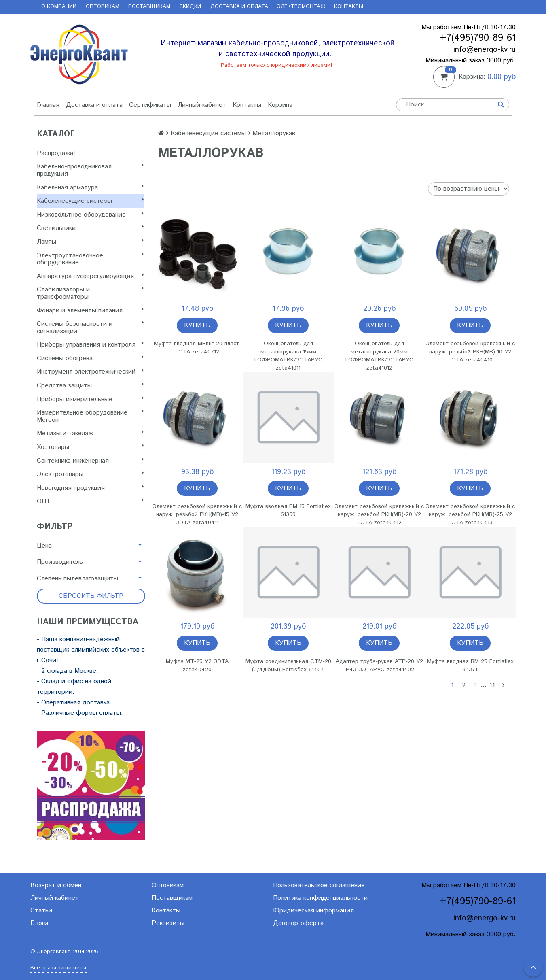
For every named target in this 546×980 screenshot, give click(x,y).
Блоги (39, 923)
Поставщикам (149, 7)
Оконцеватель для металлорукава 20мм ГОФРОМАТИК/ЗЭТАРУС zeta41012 (379, 356)
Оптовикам (103, 7)
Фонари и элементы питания (90, 311)
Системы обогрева (90, 358)
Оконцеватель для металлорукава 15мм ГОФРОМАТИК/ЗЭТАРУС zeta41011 (288, 356)
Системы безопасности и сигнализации (90, 328)
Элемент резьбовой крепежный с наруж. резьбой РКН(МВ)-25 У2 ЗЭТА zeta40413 (470, 514)
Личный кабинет (202, 105)
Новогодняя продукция (90, 488)
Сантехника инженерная (90, 461)
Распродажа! (56, 153)
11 (492, 686)
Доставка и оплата (239, 7)
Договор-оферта (298, 923)
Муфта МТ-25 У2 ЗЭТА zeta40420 (197, 665)
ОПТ (90, 501)
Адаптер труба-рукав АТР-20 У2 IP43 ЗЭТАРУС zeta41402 (379, 665)
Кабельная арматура (90, 188)
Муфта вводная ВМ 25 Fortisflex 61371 (470, 665)
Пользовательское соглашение (319, 885)
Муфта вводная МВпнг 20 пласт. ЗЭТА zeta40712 (197, 348)
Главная (48, 105)
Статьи (41, 911)
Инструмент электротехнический (90, 372)
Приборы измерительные (90, 399)
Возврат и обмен (56, 885)
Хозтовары (90, 447)
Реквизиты (168, 923)
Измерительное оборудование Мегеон (90, 416)
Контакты (349, 7)
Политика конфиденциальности (320, 898)
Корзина (280, 105)
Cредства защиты (90, 386)
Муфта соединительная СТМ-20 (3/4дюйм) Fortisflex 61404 (288, 665)
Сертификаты (150, 105)
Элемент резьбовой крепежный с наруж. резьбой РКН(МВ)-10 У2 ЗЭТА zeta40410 (470, 352)
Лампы (90, 242)
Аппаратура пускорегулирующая (90, 276)
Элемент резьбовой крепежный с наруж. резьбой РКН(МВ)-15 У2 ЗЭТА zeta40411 (197, 514)
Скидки (190, 7)
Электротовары (90, 474)
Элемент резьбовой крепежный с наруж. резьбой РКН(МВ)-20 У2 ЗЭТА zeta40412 (379, 514)
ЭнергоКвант (54, 952)
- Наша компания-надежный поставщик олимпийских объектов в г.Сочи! (91, 650)
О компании (59, 7)
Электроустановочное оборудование (90, 259)
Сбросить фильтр (91, 596)
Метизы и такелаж (90, 433)
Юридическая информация (313, 911)
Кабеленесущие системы (90, 201)
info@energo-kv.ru (485, 50)
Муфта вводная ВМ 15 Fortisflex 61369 (288, 510)
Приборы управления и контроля (90, 345)
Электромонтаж (301, 7)
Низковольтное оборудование (90, 215)
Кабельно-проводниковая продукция (90, 170)
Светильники (90, 228)
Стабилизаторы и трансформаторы (90, 293)
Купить (197, 325)
